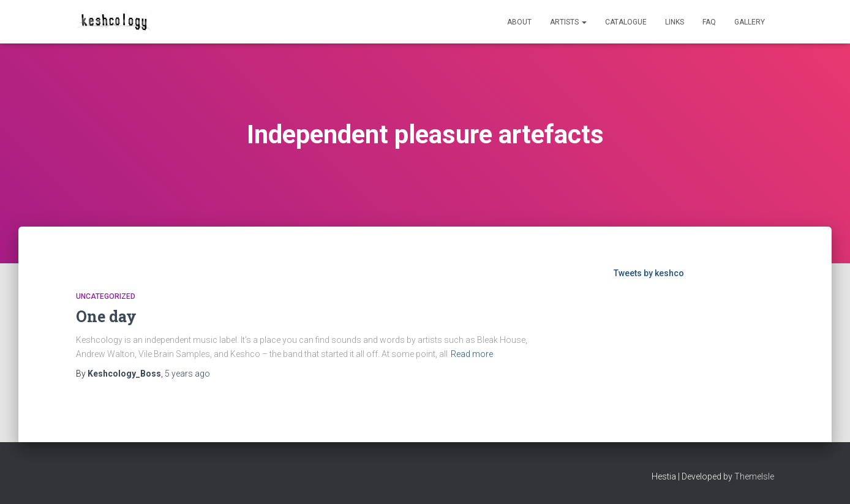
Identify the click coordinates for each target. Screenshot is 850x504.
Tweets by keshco (649, 273)
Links (675, 22)
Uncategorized (106, 296)
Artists (568, 22)
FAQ (709, 22)
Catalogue (626, 22)
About (519, 22)
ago (187, 374)
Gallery (750, 22)
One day (106, 316)
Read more (472, 354)
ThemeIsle (754, 476)
